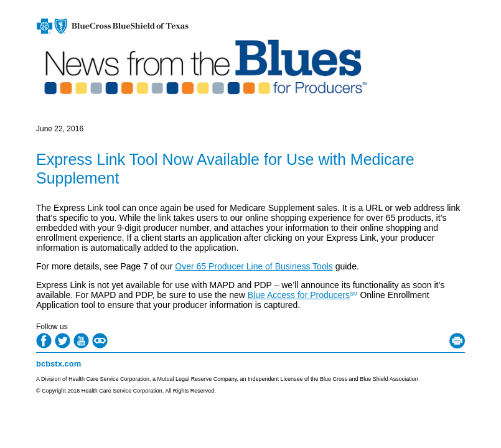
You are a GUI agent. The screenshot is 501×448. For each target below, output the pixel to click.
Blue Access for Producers (299, 295)
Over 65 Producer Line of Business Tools (254, 266)
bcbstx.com (59, 364)
